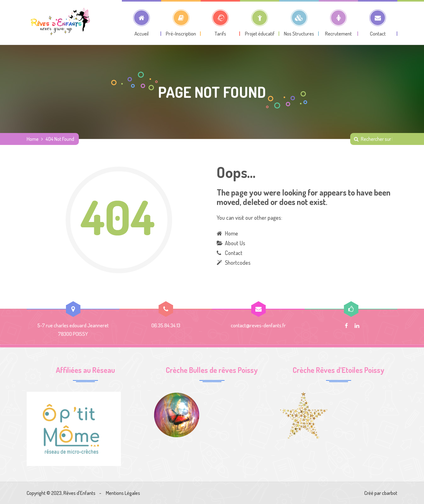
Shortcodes (238, 263)
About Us (235, 243)
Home (33, 139)
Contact (234, 253)
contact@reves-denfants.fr (258, 325)
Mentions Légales (123, 493)
